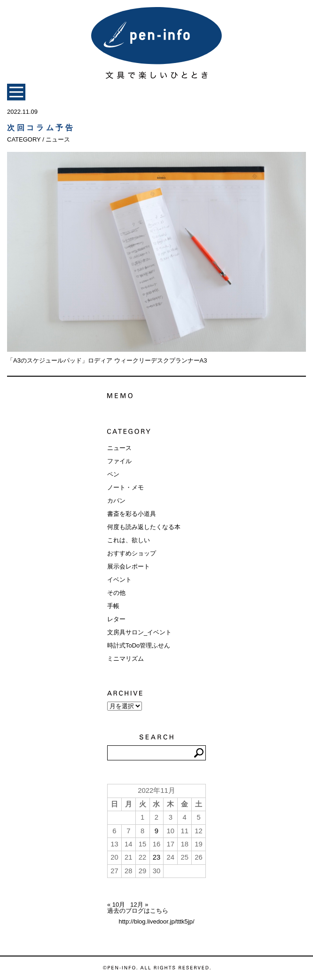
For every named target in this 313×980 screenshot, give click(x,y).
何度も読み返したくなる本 (144, 527)
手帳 (113, 606)
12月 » (139, 905)
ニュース (119, 448)
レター (116, 619)
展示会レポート (129, 566)
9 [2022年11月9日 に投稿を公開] (156, 831)
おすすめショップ (132, 553)
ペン (113, 474)
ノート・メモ (125, 487)
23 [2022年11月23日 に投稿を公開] (157, 857)
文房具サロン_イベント (139, 632)
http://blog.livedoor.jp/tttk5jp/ (156, 921)
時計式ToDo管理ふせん (139, 645)
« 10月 (116, 905)
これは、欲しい (129, 540)
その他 (116, 593)
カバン (116, 501)
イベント (119, 580)
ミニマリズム (125, 659)
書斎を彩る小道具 (132, 514)
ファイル (119, 461)
